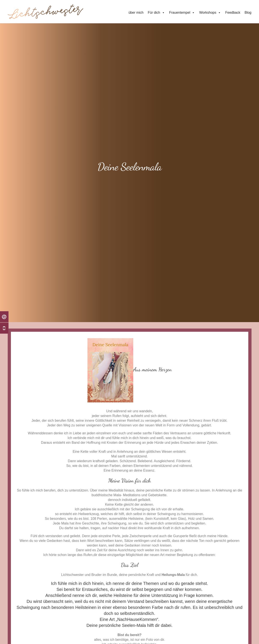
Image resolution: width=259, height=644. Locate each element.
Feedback (233, 13)
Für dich (156, 13)
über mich (136, 13)
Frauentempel (182, 13)
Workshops (210, 13)
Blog (248, 13)
